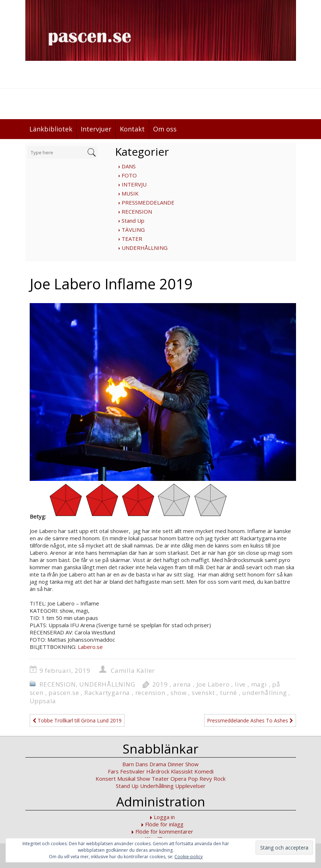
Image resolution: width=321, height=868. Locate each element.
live (240, 684)
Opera (178, 779)
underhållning (264, 693)
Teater (160, 779)
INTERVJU (134, 184)
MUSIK (130, 193)
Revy (206, 779)
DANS (129, 166)
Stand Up (133, 221)
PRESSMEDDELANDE (148, 202)
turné (229, 693)
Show (143, 779)
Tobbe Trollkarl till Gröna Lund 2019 (77, 720)
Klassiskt (182, 771)
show (178, 693)
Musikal (126, 779)
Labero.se (90, 647)
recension (150, 693)
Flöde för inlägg (164, 824)
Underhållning (157, 786)
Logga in (164, 817)
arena (182, 684)
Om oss (165, 129)
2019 (160, 684)
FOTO (129, 175)
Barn (128, 764)
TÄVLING (133, 230)
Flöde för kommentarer (164, 831)
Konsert (106, 779)
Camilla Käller (133, 670)
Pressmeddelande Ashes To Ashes (250, 720)
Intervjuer (96, 129)
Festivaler (132, 771)
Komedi (204, 771)
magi (259, 684)
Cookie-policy (189, 857)
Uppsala (43, 701)
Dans (142, 764)
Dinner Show (183, 764)
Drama (158, 764)
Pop (193, 779)
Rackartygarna (107, 693)
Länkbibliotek (51, 129)
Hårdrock (158, 771)
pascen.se (64, 693)
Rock (219, 779)
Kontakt (132, 129)
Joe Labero (213, 684)
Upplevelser (190, 786)
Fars (113, 771)
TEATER (132, 239)
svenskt (203, 693)
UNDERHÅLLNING (145, 248)
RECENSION (137, 211)
